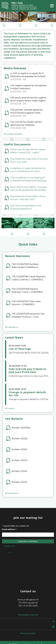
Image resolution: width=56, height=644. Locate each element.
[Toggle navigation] (52, 6)
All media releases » (13, 134)
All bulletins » (12, 493)
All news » (10, 408)
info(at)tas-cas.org (28, 615)
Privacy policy (28, 633)
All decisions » (12, 327)
